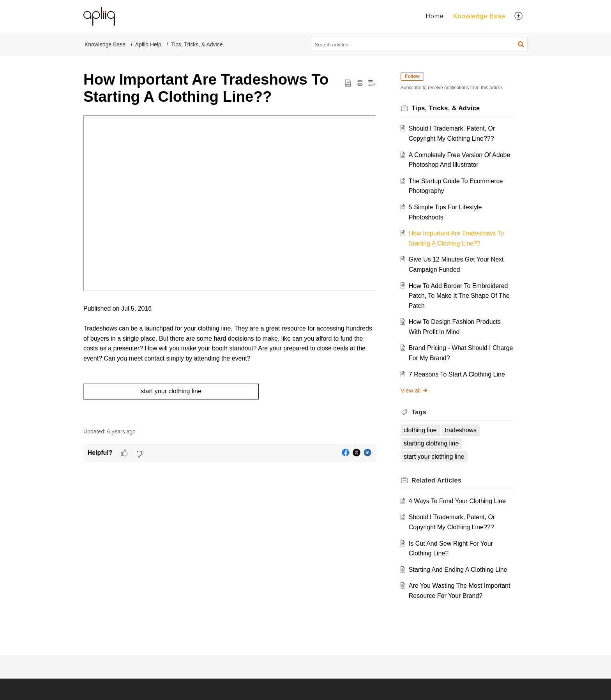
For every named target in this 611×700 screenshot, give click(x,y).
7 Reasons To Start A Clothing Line (457, 374)
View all (414, 390)
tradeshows (461, 430)
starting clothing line (431, 443)
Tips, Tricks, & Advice (197, 44)
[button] (521, 44)
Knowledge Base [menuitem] (479, 16)
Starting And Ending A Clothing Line (458, 570)
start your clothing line (434, 457)
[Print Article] (360, 83)
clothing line (420, 430)
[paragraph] (230, 268)
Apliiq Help (148, 44)
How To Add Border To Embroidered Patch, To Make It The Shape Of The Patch (459, 296)
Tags (419, 412)
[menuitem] (435, 16)
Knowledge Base (105, 44)
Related (436, 480)
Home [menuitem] (435, 16)
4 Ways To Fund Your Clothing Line (457, 501)
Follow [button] (412, 76)
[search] (419, 44)
